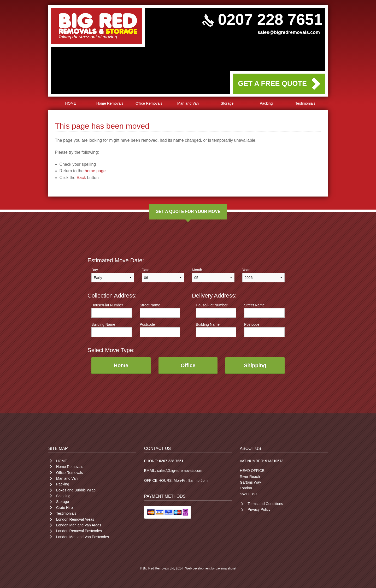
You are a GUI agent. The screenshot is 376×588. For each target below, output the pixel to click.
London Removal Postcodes (79, 531)
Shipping (63, 496)
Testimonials (305, 103)
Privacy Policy (259, 509)
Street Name (160, 310)
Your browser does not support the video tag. (188, 76)
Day (113, 275)
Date (163, 275)
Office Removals (149, 103)
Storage (227, 103)
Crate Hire (64, 508)
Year (264, 275)
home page (95, 171)
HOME (71, 103)
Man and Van (188, 103)
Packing (266, 103)
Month (213, 275)
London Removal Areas (75, 519)
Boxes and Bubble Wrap (76, 490)
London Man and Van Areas (79, 525)
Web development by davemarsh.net (211, 568)
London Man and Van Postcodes (83, 537)
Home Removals (110, 103)
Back (81, 178)
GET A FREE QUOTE (272, 84)
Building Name (112, 330)
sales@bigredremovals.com (289, 32)
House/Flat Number (112, 310)
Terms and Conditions (265, 504)
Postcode (160, 330)
